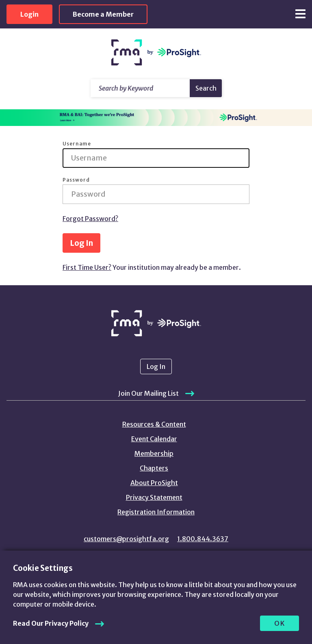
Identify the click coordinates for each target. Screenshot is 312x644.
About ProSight (154, 483)
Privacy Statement (154, 497)
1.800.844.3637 (203, 539)
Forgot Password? (90, 219)
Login (29, 14)
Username (77, 144)
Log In (81, 243)
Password (76, 180)
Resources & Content (154, 424)
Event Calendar (154, 439)
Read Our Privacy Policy (51, 623)
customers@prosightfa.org (126, 539)
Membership (154, 453)
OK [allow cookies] (280, 623)
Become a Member (103, 14)
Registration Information (156, 512)
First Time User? (87, 267)
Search (206, 88)
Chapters (154, 468)
